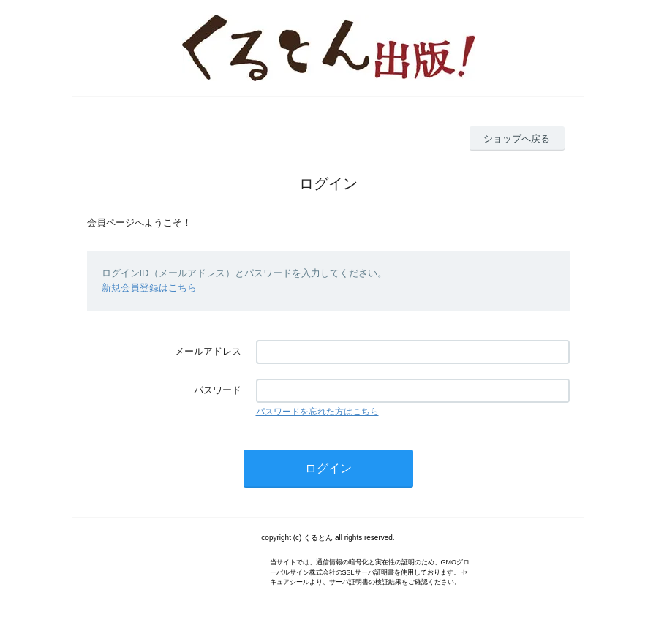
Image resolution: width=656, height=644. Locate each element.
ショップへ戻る (517, 139)
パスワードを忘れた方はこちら (317, 412)
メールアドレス (208, 351)
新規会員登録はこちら (149, 288)
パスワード (218, 390)
